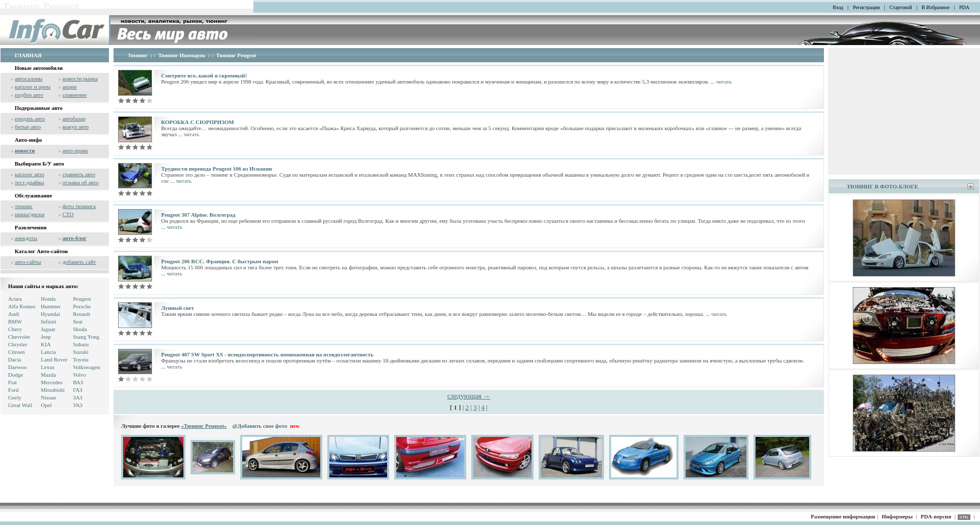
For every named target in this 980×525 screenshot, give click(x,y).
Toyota (81, 359)
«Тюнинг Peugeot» (204, 426)
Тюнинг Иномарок (182, 55)
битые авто (28, 127)
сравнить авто (79, 174)
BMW (15, 321)
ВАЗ (78, 382)
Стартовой (901, 7)
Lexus (48, 367)
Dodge (15, 375)
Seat (78, 321)
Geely (15, 397)
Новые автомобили (39, 68)
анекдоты (26, 238)
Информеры (897, 516)
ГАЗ (78, 390)
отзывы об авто (80, 182)
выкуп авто (76, 127)
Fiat (12, 382)
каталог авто (29, 174)
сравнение (74, 95)
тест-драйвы (29, 182)
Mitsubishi (53, 390)
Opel (46, 405)
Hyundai (51, 314)
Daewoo (17, 367)
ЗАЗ (78, 397)
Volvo (80, 375)
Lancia (49, 352)
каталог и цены (33, 87)
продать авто (30, 118)
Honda (48, 299)
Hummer (51, 306)
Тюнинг (138, 55)
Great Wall (20, 405)
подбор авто (29, 95)
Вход (838, 7)
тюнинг (24, 206)
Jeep (46, 337)
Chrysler (18, 344)
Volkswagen (87, 367)
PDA (964, 7)
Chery (15, 329)
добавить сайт (79, 262)
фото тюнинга (79, 206)
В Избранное (936, 7)
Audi (14, 314)
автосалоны (29, 78)
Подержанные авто (39, 108)
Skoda (80, 329)
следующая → (469, 396)
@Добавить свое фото (260, 426)
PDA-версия (936, 516)
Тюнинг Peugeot (236, 55)
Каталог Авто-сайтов (41, 251)
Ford (13, 390)
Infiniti (49, 321)
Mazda (49, 375)
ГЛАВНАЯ (28, 55)
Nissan (49, 397)
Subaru (81, 344)
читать (724, 82)
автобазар (74, 118)
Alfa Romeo (22, 306)
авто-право (75, 150)
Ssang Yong (86, 337)
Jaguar (48, 329)
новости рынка (80, 78)
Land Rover (54, 359)
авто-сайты (28, 262)
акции (69, 87)
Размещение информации (843, 516)
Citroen (16, 352)
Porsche (82, 306)
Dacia (15, 359)
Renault (82, 314)
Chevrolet (19, 337)
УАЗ (78, 405)
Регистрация (866, 7)
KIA (46, 344)
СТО (68, 214)
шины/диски (29, 214)
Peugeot (82, 299)
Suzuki (81, 352)
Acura (15, 299)
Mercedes (52, 382)
